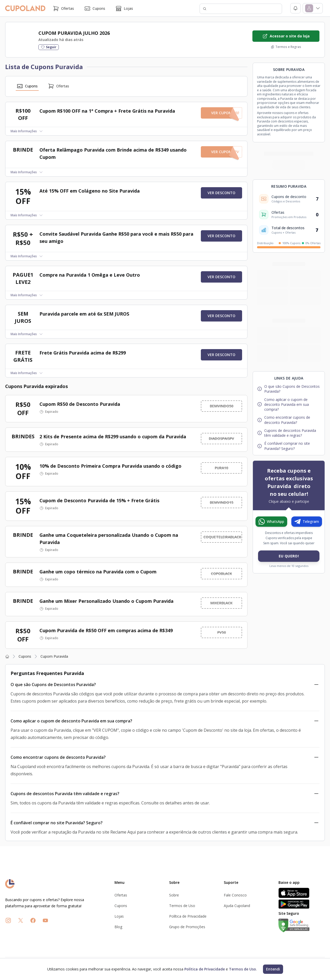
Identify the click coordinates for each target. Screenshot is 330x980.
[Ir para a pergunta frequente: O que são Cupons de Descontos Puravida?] (289, 389)
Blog (118, 927)
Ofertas (63, 9)
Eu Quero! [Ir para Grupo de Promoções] (289, 556)
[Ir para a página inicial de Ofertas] (56, 884)
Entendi (273, 969)
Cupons (95, 9)
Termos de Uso (182, 906)
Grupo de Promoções (187, 927)
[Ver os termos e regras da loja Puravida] (286, 47)
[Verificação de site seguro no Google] (302, 925)
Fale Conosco (235, 895)
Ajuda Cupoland (237, 906)
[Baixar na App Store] (302, 893)
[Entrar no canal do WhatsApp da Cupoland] (271, 522)
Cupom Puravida (54, 656)
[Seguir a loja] (49, 47)
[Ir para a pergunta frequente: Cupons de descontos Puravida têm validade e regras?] (289, 433)
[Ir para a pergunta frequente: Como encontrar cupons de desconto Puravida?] (289, 420)
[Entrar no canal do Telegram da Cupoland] (307, 522)
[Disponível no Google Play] (302, 904)
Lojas (124, 9)
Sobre (174, 895)
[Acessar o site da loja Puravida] (286, 36)
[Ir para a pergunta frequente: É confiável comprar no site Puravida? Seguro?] (289, 446)
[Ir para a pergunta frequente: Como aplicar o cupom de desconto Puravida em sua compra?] (289, 405)
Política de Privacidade (188, 916)
